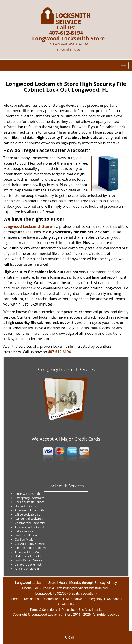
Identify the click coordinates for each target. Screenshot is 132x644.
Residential (32, 599)
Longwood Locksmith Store (28, 226)
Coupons (113, 599)
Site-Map (85, 610)
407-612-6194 (66, 33)
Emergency (94, 599)
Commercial (53, 599)
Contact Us (66, 604)
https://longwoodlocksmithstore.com (83, 588)
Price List (68, 610)
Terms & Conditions (43, 610)
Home (15, 599)
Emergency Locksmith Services (66, 369)
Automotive (74, 599)
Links (99, 610)
